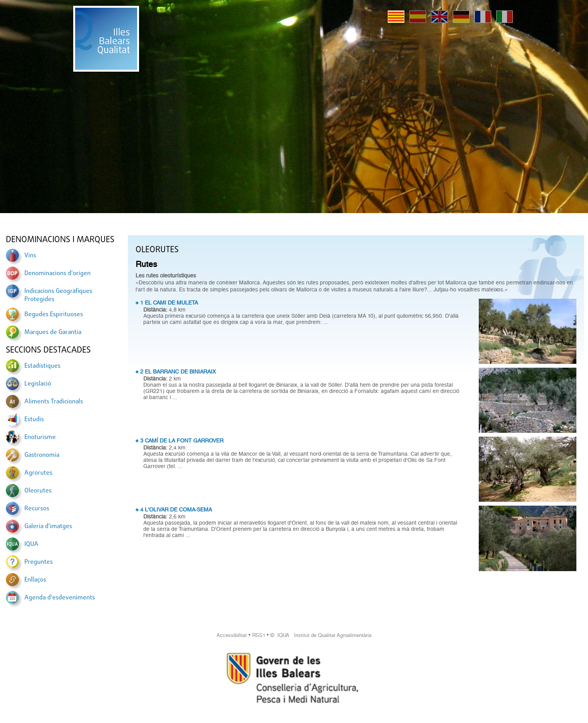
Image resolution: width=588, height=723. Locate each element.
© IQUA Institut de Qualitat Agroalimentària (321, 635)
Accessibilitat (232, 635)
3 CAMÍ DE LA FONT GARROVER (182, 441)
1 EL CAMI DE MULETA (169, 303)
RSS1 (259, 635)
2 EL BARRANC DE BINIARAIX (178, 372)
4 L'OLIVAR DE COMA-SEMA (176, 510)
